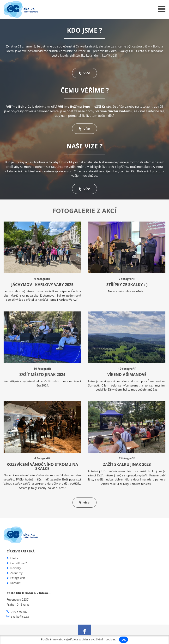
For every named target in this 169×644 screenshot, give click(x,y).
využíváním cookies (103, 639)
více (84, 73)
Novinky (16, 568)
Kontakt (15, 583)
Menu (162, 9)
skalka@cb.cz (20, 617)
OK (124, 640)
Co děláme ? (18, 563)
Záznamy (16, 573)
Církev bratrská (21, 551)
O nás (14, 558)
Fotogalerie (18, 578)
